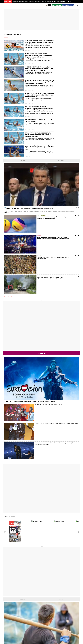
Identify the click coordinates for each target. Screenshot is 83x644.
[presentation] (57, 274)
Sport (43, 2)
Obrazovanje (20, 606)
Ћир (78, 5)
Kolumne (6, 604)
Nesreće (32, 606)
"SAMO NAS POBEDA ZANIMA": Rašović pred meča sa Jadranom (38, 121)
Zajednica (59, 617)
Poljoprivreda (59, 603)
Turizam (72, 626)
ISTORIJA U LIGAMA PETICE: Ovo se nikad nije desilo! (55, 567)
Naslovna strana (62, 259)
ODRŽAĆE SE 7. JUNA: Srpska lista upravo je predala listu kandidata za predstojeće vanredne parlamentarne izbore (16, 581)
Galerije (7, 637)
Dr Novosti (73, 618)
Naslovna (15, 2)
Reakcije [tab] (73, 341)
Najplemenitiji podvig (9, 617)
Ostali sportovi (69, 70)
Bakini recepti (46, 604)
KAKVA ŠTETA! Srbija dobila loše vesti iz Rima (31, 554)
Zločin (32, 601)
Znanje (58, 619)
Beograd (48, 2)
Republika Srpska (8, 631)
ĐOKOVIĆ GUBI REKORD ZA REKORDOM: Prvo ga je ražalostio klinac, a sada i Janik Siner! (36, 581)
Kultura (52, 2)
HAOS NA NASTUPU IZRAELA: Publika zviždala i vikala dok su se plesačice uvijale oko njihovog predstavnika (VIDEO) (72, 199)
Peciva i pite (46, 608)
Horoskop (59, 472)
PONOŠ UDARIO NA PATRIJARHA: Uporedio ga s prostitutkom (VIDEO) (12, 555)
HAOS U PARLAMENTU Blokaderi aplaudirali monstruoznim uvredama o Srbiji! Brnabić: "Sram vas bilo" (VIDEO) (16, 560)
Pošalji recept (46, 609)
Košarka (69, 85)
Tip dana (32, 617)
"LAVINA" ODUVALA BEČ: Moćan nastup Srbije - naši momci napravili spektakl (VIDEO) (67, 178)
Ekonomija (30, 2)
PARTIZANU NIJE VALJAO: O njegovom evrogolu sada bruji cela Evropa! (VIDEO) (55, 560)
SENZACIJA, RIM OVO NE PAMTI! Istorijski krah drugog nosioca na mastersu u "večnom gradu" (35, 574)
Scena (7, 635)
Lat (75, 5)
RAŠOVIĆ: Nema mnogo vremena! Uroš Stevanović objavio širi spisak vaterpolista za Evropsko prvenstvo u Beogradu (38, 55)
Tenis (25, 539)
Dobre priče (7, 603)
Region (71, 603)
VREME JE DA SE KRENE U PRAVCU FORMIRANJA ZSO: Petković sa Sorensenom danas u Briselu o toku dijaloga (16, 574)
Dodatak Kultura (47, 617)
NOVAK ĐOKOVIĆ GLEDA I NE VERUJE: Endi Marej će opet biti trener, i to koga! (35, 567)
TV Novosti (46, 619)
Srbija (55, 2)
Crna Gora (59, 2)
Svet (57, 58)
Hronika (26, 2)
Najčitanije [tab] (73, 41)
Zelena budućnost (61, 620)
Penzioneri (20, 604)
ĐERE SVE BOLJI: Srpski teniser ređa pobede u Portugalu (36, 560)
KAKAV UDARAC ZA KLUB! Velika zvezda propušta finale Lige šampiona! (55, 581)
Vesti (19, 2)
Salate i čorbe (46, 603)
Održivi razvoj (61, 613)
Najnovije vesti (60, 102)
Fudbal (58, 358)
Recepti (45, 598)
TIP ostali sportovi (69, 376)
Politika (68, 391)
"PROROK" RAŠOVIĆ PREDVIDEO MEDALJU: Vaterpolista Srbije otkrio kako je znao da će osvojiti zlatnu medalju (38, 135)
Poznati (68, 78)
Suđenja (32, 604)
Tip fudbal (33, 615)
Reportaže (39, 2)
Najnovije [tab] (61, 41)
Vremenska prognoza (63, 500)
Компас (63, 2)
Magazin (67, 158)
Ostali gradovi (60, 535)
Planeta (35, 2)
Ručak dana (46, 606)
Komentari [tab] (61, 341)
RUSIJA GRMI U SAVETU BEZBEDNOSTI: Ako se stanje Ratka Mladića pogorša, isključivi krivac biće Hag (16, 567)
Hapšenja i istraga (69, 93)
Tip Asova (33, 620)
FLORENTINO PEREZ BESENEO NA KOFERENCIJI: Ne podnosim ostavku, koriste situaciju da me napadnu (55, 574)
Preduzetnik (59, 604)
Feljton (19, 603)
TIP (45, 2)
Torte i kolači (46, 601)
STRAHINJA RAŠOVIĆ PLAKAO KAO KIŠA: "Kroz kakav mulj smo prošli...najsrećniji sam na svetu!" (39, 148)
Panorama (73, 613)
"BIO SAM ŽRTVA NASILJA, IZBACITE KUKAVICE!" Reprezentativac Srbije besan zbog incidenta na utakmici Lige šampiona (39, 108)
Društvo (22, 2)
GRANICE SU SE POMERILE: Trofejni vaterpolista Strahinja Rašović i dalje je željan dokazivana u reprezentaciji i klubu (39, 95)
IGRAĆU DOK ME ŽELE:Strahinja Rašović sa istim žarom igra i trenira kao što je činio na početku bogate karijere (39, 42)
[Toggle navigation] (78, 2)
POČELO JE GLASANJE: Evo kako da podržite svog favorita (72, 184)
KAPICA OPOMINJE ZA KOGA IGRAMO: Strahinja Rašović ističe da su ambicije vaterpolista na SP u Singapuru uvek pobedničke (39, 82)
